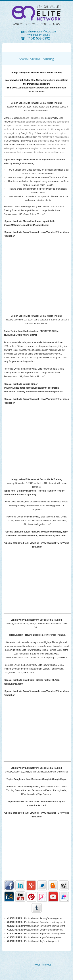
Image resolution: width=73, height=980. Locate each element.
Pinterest (46, 965)
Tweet (36, 965)
